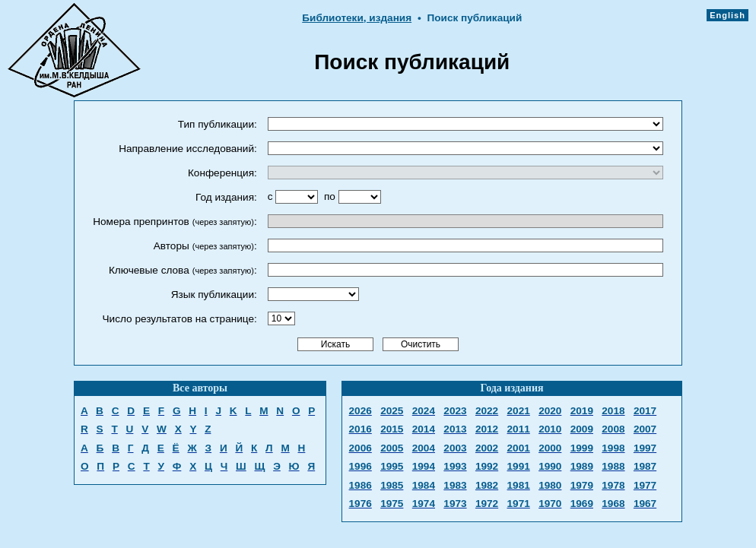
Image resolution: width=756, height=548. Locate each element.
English (727, 15)
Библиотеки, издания (357, 18)
